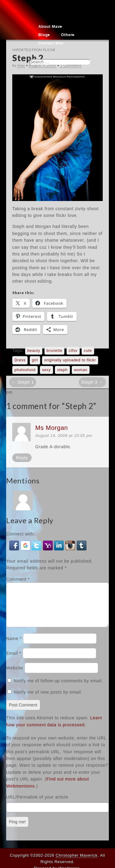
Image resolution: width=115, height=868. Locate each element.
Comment (18, 579)
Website (15, 675)
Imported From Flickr (34, 50)
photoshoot (25, 370)
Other (67, 35)
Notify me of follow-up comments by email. (59, 688)
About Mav (49, 27)
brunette (55, 351)
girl (35, 360)
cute (88, 351)
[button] (15, 545)
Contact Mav (51, 43)
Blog (43, 35)
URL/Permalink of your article (37, 804)
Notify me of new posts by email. (48, 699)
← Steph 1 (23, 382)
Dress (20, 360)
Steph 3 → (92, 382)
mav (21, 65)
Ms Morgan (52, 428)
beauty (34, 351)
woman (81, 370)
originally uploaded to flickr (70, 360)
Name (14, 646)
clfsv (73, 351)
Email (14, 661)
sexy (46, 370)
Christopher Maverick (77, 855)
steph (62, 370)
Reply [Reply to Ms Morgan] (22, 458)
